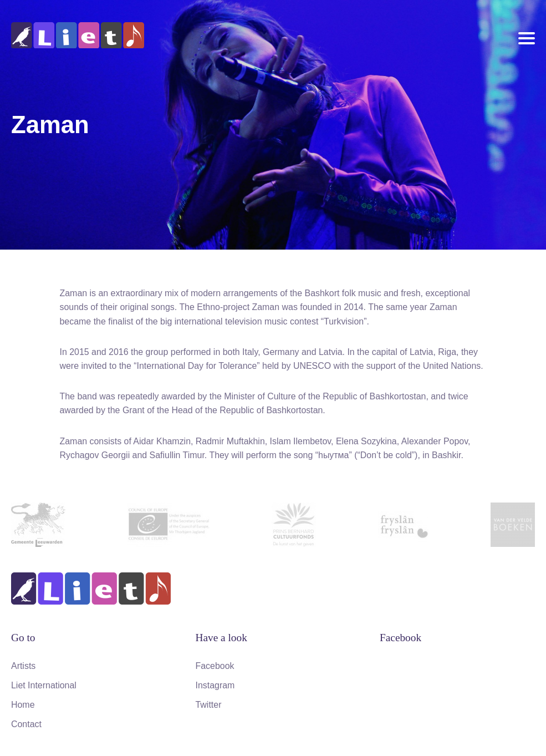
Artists (23, 666)
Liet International (44, 685)
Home (23, 705)
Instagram (215, 685)
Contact (26, 724)
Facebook (215, 666)
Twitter (209, 705)
